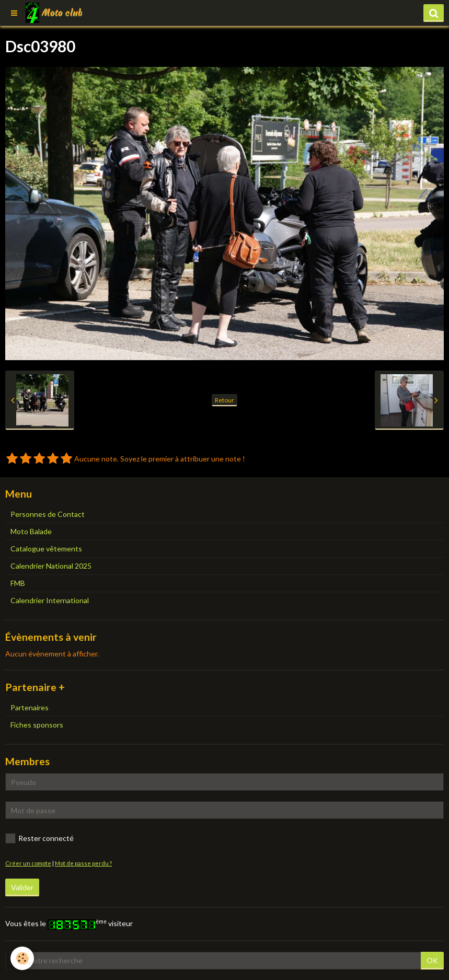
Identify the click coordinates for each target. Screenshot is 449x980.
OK (432, 960)
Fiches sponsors (37, 725)
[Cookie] (22, 958)
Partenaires (30, 707)
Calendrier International (50, 600)
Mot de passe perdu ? (83, 863)
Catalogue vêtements (46, 549)
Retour (224, 400)
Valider (22, 887)
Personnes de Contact (48, 514)
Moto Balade (31, 531)
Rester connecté (39, 838)
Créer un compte (28, 863)
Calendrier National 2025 (51, 566)
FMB (18, 583)
